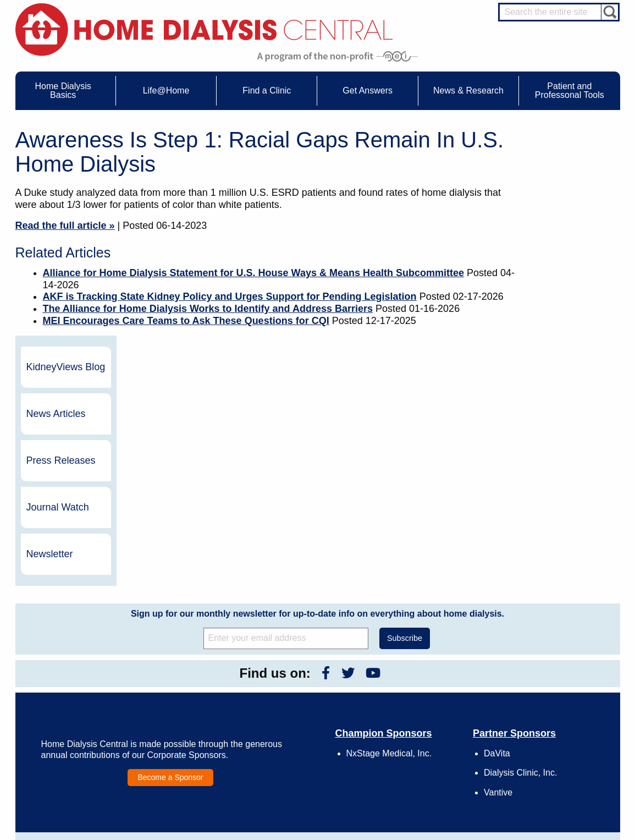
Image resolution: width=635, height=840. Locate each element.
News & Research (301, 661)
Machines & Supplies (75, 717)
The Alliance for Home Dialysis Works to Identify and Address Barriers (208, 309)
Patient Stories (184, 717)
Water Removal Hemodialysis (87, 687)
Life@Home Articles (192, 707)
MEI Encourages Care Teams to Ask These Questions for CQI (186, 321)
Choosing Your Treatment (200, 687)
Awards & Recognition (433, 687)
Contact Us (416, 677)
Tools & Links (64, 747)
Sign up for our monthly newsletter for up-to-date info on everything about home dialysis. (317, 406)
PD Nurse (546, 705)
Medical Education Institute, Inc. (350, 835)
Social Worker (553, 725)
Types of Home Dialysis (78, 707)
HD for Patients (554, 761)
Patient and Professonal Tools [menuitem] (570, 90)
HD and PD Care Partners (557, 746)
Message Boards (536, 661)
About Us (402, 661)
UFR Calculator (67, 677)
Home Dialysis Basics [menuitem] (63, 90)
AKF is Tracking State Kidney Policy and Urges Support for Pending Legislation (230, 297)
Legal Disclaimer (425, 707)
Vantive (498, 584)
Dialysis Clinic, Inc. (520, 565)
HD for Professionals (562, 771)
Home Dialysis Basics (72, 661)
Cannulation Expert (560, 684)
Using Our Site (422, 727)
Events (292, 677)
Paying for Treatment (74, 737)
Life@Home (170, 661)
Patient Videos (184, 727)
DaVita (497, 545)
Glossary (413, 757)
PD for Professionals (562, 791)
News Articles (560, 206)
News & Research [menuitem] (468, 90)
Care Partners (183, 677)
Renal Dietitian (554, 715)
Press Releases (565, 252)
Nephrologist (551, 694)
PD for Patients (554, 781)
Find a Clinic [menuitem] (267, 90)
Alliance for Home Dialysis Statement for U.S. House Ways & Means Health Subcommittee (254, 273)
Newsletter (553, 346)
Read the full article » (65, 226)
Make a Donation (425, 717)
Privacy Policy (421, 747)
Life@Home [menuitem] (166, 90)
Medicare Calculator (73, 727)
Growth (411, 696)
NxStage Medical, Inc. (389, 545)
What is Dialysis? (69, 696)
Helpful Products (187, 737)
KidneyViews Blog (558, 159)
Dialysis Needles (187, 696)
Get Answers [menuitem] (368, 90)
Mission (412, 737)
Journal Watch (561, 299)
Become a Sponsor (170, 569)
